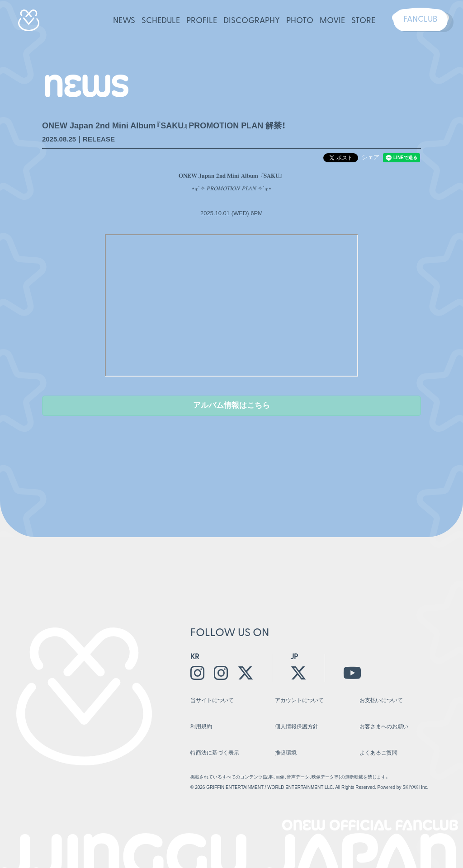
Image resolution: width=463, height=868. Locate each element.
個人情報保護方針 (295, 718)
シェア (371, 157)
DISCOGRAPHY (252, 21)
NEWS (124, 21)
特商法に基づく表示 (213, 740)
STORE (363, 21)
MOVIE (332, 21)
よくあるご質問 (377, 740)
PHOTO (300, 21)
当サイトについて (210, 698)
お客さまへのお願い (382, 718)
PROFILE (202, 21)
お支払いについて (379, 698)
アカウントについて (297, 698)
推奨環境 (285, 740)
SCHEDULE (161, 21)
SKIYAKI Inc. (415, 772)
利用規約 (200, 718)
